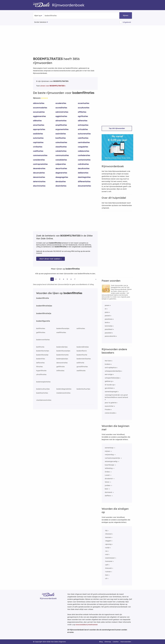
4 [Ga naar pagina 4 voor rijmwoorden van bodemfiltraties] (64, 279)
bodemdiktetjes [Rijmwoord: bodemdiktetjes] (83, 347)
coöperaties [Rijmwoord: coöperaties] (61, 164)
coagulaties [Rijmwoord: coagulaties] (83, 147)
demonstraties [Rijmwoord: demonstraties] (62, 363)
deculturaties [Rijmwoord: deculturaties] (84, 168)
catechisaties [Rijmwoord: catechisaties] (61, 142)
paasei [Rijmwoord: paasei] (107, 316)
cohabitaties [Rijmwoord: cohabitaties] (61, 151)
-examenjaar (110, 558)
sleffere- (108, 496)
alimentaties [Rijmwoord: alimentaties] (61, 121)
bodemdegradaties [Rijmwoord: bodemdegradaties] (64, 389)
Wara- (107, 482)
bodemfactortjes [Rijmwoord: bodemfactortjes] (43, 351)
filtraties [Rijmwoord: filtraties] (39, 367)
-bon (107, 575)
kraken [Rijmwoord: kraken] (108, 364)
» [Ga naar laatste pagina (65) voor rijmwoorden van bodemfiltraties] (96, 279)
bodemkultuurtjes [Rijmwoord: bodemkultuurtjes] (83, 389)
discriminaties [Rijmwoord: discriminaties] (39, 186)
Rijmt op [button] (38, 16)
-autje (107, 548)
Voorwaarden (126, 642)
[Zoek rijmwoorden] (55, 16)
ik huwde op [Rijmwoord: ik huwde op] (109, 385)
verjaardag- (110, 455)
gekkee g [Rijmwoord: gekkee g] (108, 381)
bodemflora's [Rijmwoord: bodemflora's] (82, 351)
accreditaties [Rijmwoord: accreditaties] (61, 108)
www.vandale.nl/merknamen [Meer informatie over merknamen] (87, 625)
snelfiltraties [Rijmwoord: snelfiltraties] (61, 332)
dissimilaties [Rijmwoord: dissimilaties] (61, 186)
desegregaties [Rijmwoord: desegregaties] (62, 177)
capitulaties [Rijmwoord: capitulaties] (38, 142)
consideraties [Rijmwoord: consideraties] (39, 160)
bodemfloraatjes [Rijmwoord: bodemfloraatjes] (63, 328)
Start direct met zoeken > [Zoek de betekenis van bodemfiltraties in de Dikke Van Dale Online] (51, 259)
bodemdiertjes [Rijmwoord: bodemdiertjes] (62, 347)
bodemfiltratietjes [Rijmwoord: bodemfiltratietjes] (44, 306)
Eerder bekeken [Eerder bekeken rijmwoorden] (40, 22)
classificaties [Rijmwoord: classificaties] (61, 147)
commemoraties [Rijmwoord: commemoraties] (40, 155)
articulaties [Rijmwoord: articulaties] (83, 129)
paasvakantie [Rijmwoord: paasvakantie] (110, 336)
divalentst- (109, 479)
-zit (106, 578)
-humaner (109, 561)
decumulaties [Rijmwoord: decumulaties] (39, 173)
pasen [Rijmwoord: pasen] (107, 305)
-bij (106, 530)
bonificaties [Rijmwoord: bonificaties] (61, 138)
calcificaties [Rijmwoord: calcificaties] (83, 138)
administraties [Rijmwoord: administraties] (62, 112)
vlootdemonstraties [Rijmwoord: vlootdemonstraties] (44, 400)
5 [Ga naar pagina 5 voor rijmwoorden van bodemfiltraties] (67, 279)
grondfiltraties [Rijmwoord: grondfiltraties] (82, 367)
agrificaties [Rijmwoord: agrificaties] (83, 116)
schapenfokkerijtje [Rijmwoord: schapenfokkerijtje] (112, 378)
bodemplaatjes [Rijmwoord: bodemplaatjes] (62, 359)
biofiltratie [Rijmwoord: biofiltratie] (40, 347)
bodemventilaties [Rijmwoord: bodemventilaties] (43, 340)
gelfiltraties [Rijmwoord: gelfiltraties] (41, 332)
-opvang (108, 544)
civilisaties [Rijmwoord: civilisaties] (38, 147)
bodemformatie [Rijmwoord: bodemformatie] (62, 355)
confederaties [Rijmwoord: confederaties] (84, 155)
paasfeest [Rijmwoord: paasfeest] (109, 329)
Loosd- (107, 475)
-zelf (106, 565)
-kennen (108, 537)
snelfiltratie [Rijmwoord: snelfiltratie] (81, 371)
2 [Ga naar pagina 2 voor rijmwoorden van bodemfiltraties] (56, 279)
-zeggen (108, 541)
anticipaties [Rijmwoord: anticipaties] (83, 125)
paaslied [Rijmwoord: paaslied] (108, 333)
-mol (107, 554)
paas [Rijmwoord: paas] (107, 312)
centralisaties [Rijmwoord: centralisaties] (84, 142)
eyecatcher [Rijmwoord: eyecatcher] (109, 406)
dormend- (109, 492)
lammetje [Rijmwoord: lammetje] (108, 326)
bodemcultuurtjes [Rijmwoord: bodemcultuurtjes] (43, 389)
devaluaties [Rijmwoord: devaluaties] (61, 181)
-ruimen (108, 572)
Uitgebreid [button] (127, 22)
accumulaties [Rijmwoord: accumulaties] (39, 112)
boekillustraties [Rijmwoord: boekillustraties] (42, 393)
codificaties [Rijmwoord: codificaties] (38, 151)
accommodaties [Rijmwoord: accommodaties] (40, 108)
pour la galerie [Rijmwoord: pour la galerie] (110, 403)
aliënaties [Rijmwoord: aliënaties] (37, 121)
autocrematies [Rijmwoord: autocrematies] (84, 134)
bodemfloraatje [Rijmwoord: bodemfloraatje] (42, 355)
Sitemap (108, 642)
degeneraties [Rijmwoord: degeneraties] (61, 173)
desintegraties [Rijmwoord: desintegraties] (84, 177)
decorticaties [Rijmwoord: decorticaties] (61, 168)
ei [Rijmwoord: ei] (105, 309)
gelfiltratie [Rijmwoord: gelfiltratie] (61, 367)
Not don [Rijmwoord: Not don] (108, 361)
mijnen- (108, 451)
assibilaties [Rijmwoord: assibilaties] (38, 134)
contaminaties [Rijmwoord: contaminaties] (84, 160)
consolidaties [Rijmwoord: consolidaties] (61, 160)
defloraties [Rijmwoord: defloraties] (40, 363)
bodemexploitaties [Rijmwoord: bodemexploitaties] (43, 382)
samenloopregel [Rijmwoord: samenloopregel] (111, 392)
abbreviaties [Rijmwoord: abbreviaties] (39, 103)
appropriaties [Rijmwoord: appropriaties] (39, 129)
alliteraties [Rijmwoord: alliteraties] (83, 121)
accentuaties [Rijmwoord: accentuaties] (83, 103)
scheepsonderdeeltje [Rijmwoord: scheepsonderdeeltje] (113, 371)
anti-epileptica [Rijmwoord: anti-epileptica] (110, 368)
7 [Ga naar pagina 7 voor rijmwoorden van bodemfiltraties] (75, 279)
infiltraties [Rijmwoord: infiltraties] (60, 371)
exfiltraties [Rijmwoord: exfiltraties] (81, 328)
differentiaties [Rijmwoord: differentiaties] (84, 181)
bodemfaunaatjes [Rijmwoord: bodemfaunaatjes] (63, 351)
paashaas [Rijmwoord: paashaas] (109, 319)
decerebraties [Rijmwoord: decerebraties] (39, 168)
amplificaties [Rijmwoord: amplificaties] (61, 125)
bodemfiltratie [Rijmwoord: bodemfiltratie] (43, 298)
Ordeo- (108, 472)
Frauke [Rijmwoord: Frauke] (108, 409)
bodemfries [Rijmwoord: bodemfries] (41, 359)
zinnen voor (52, 86)
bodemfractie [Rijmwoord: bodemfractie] (82, 355)
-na (106, 551)
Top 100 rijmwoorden (117, 128)
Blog (101, 642)
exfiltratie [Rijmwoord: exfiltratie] (80, 363)
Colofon (116, 642)
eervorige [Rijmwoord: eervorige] (109, 374)
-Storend (108, 534)
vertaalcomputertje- (113, 458)
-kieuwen (108, 568)
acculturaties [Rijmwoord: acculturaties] (84, 108)
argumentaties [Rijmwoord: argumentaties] (62, 129)
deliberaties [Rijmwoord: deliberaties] (83, 173)
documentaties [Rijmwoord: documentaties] (84, 186)
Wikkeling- (109, 468)
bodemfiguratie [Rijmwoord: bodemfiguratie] (43, 321)
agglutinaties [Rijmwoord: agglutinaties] (61, 116)
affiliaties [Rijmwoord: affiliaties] (82, 112)
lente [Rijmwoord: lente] (107, 322)
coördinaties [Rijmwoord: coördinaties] (83, 164)
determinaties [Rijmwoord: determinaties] (39, 181)
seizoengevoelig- (111, 461)
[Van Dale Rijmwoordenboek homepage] (43, 5)
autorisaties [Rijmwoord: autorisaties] (38, 138)
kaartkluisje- (110, 465)
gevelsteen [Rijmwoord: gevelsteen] (109, 388)
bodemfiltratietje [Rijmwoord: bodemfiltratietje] (44, 313)
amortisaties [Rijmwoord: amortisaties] (39, 125)
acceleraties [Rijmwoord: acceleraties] (61, 103)
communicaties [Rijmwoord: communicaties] (62, 155)
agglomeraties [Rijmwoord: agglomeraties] (39, 116)
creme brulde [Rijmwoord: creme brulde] (110, 413)
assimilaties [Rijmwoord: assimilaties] (61, 134)
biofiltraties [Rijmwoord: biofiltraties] (41, 328)
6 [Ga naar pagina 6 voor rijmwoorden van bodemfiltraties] (71, 279)
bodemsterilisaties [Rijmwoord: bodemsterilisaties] (84, 359)
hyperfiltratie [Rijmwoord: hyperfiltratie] (41, 371)
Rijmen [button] (126, 15)
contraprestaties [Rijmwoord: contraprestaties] (40, 164)
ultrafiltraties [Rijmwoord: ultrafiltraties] (41, 374)
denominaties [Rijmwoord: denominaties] (39, 177)
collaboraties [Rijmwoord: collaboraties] (83, 151)
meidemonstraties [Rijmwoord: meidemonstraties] (63, 393)
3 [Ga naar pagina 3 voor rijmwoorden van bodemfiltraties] (60, 279)
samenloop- (109, 448)
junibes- (108, 485)
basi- (107, 489)
